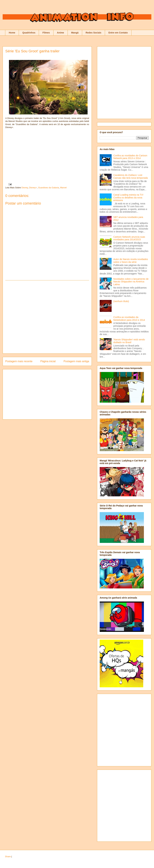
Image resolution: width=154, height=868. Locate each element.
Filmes (46, 33)
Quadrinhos (29, 33)
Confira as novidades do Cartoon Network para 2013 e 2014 (130, 157)
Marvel (63, 188)
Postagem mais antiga (76, 361)
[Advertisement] (34, 317)
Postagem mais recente (19, 361)
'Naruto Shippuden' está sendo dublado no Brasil (129, 341)
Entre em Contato (118, 33)
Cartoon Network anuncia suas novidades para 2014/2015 (129, 238)
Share (8, 856)
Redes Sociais (93, 33)
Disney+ (33, 188)
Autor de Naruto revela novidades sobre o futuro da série (131, 261)
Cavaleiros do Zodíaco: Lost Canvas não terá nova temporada (131, 176)
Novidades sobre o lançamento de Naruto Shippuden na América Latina (131, 282)
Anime (61, 33)
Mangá (75, 33)
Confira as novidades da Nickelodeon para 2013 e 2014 (129, 319)
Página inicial (48, 361)
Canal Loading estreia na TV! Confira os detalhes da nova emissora (128, 198)
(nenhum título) (121, 301)
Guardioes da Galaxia (49, 188)
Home (12, 33)
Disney (25, 188)
